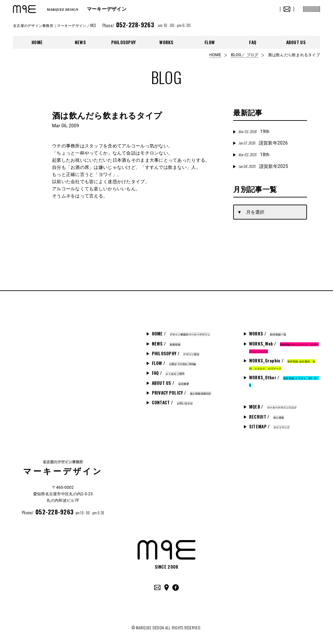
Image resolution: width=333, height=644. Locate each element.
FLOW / (174, 363)
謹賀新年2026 (263, 143)
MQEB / (273, 407)
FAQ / (168, 373)
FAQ (253, 42)
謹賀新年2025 (263, 166)
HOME (37, 42)
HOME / (181, 334)
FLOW (210, 42)
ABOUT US (296, 42)
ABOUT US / (170, 383)
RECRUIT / (266, 417)
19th (254, 132)
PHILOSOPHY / (176, 353)
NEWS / (166, 344)
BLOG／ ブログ (245, 55)
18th (254, 155)
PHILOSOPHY (124, 42)
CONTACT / (173, 402)
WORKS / (268, 334)
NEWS (80, 42)
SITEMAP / (269, 426)
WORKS (166, 42)
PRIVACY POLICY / (182, 393)
